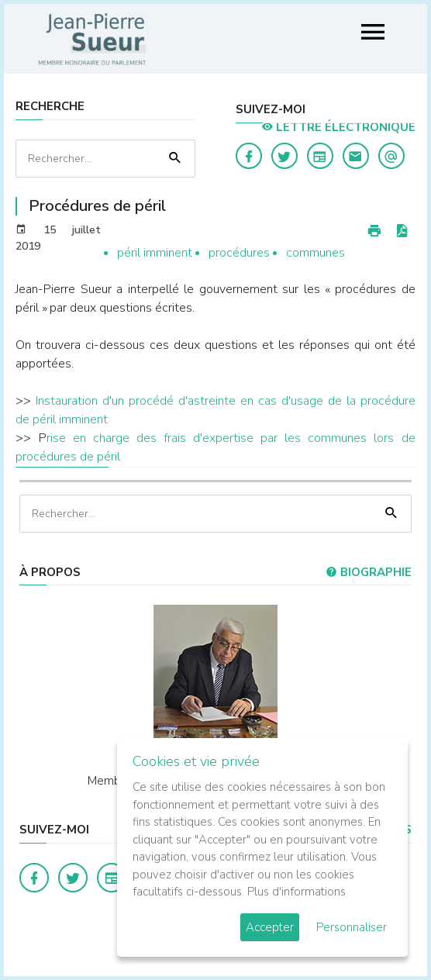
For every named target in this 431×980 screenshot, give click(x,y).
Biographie (369, 572)
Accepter (270, 927)
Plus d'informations (297, 892)
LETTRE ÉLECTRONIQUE (338, 127)
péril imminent (155, 253)
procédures (239, 253)
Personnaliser (352, 927)
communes (315, 253)
